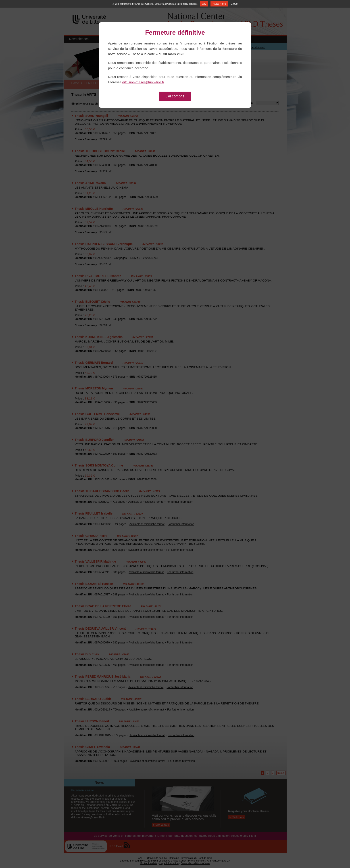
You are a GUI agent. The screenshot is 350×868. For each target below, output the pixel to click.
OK (204, 4)
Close (234, 4)
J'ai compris (175, 96)
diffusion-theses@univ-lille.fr (143, 82)
